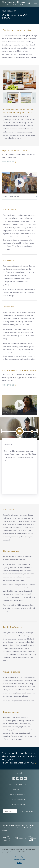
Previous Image (5, 98)
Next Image (34, 98)
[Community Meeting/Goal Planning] (32, 431)
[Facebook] (18, 779)
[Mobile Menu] (36, 3)
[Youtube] (25, 779)
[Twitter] (22, 779)
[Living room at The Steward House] (13, 98)
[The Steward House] (26, 98)
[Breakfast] (20, 431)
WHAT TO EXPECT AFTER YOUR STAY (19, 763)
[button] (29, 3)
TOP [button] (19, 773)
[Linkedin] (14, 779)
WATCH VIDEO (9, 162)
